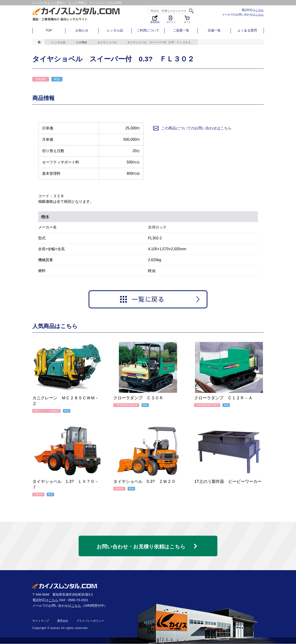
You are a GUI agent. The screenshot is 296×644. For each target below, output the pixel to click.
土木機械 (81, 42)
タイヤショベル (107, 42)
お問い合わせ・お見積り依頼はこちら (141, 546)
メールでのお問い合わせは (243, 14)
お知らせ (82, 30)
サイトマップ (41, 621)
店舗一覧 (214, 30)
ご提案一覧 (181, 30)
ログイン (171, 19)
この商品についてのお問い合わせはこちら (192, 128)
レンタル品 (115, 30)
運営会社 (63, 621)
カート (187, 19)
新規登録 (155, 19)
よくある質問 (247, 30)
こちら (259, 10)
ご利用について (148, 30)
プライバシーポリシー (90, 621)
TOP (49, 30)
